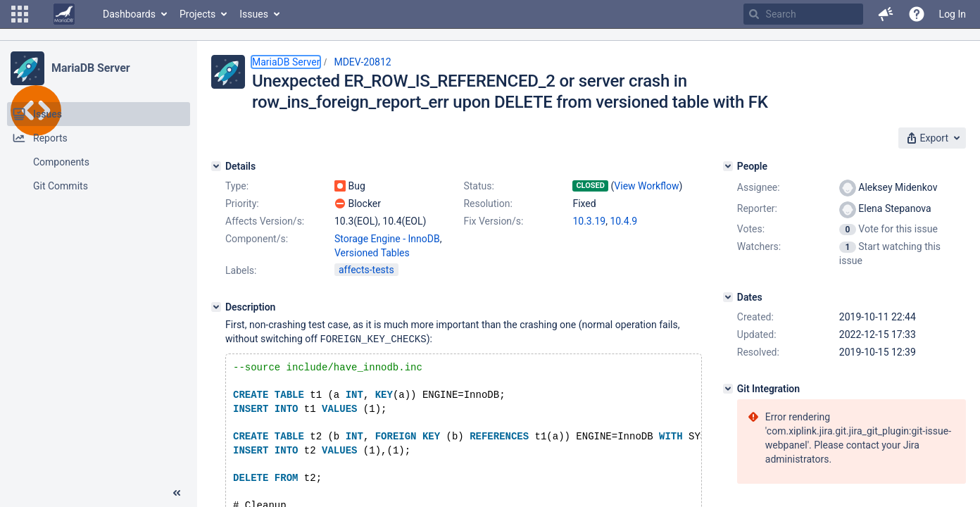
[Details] (216, 166)
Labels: (241, 270)
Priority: (242, 204)
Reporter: (757, 208)
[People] (728, 166)
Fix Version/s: (493, 221)
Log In (953, 14)
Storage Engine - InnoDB (387, 239)
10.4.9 (623, 221)
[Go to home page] (64, 14)
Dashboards (129, 14)
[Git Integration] (728, 389)
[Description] (216, 307)
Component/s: (257, 239)
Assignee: (759, 187)
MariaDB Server (90, 68)
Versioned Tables (372, 253)
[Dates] (728, 297)
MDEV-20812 (362, 62)
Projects (197, 14)
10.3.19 (589, 221)
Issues (254, 14)
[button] (20, 14)
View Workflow (646, 186)
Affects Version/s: (265, 221)
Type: (237, 186)
